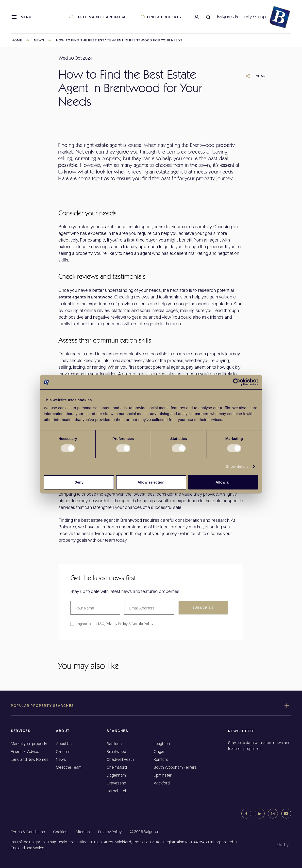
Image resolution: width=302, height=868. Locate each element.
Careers (63, 751)
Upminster (163, 775)
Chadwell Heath (120, 759)
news (44, 41)
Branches (117, 730)
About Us (64, 743)
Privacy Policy (117, 624)
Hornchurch (117, 791)
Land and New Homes (30, 759)
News (61, 759)
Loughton (162, 743)
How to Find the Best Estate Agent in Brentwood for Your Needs (130, 41)
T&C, (101, 624)
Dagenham (116, 775)
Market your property (29, 743)
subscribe (203, 607)
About (63, 730)
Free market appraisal (98, 17)
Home (21, 41)
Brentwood (116, 751)
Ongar (159, 751)
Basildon (114, 743)
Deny (79, 482)
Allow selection (151, 482)
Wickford (162, 783)
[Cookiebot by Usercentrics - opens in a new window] (237, 382)
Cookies (60, 832)
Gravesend (116, 783)
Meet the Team (69, 767)
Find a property (161, 17)
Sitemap (83, 832)
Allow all (223, 482)
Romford (161, 759)
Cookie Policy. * (144, 624)
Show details (237, 466)
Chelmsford (117, 767)
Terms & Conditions (28, 832)
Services (21, 730)
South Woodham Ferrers (175, 767)
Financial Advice (25, 751)
